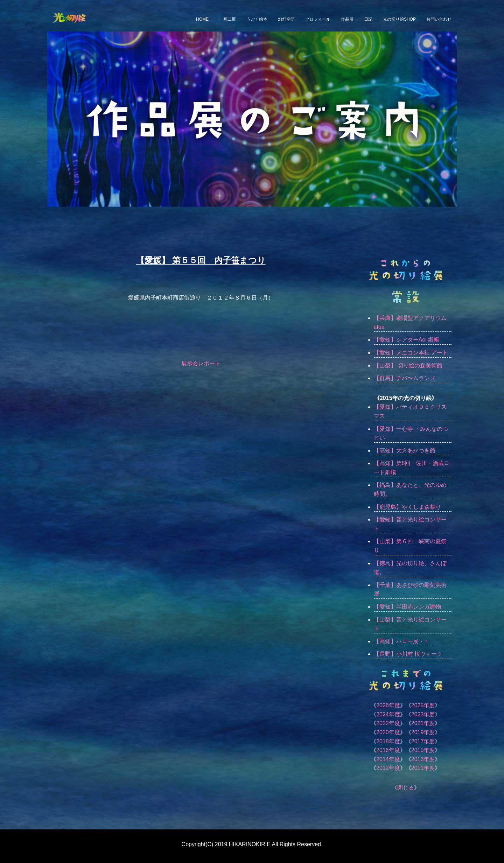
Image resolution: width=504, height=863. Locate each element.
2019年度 (423, 732)
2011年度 (423, 768)
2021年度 (423, 723)
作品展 (347, 19)
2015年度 (423, 750)
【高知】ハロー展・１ (402, 641)
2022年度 (388, 723)
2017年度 (423, 741)
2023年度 (423, 714)
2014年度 (388, 759)
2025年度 (423, 705)
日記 (368, 19)
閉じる (406, 788)
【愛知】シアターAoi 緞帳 (407, 340)
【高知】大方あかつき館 (405, 451)
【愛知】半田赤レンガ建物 (407, 607)
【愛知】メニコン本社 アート (411, 353)
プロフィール (318, 19)
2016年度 (388, 750)
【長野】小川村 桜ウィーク (408, 654)
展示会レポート (201, 363)
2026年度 (388, 705)
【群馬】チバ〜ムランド (405, 378)
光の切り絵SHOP (399, 19)
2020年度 (388, 732)
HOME (202, 19)
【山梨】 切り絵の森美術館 (408, 366)
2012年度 (388, 768)
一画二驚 (227, 19)
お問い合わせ (439, 19)
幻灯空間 (286, 19)
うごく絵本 (257, 19)
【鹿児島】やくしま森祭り (407, 507)
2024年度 (388, 714)
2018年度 (388, 741)
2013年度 (423, 759)
